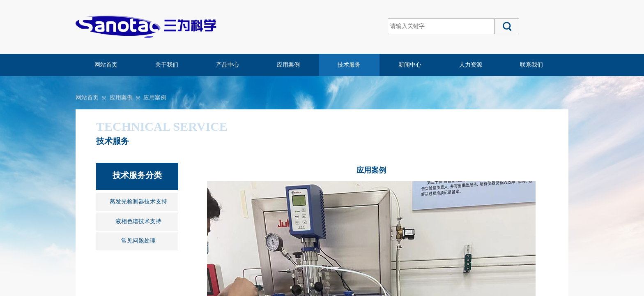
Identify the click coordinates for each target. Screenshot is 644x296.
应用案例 (288, 65)
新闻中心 (410, 65)
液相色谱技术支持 (138, 221)
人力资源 (471, 65)
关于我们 (167, 65)
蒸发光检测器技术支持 (138, 202)
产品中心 (228, 65)
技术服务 (349, 65)
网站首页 (106, 65)
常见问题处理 (138, 241)
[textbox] (441, 26)
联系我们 (531, 65)
